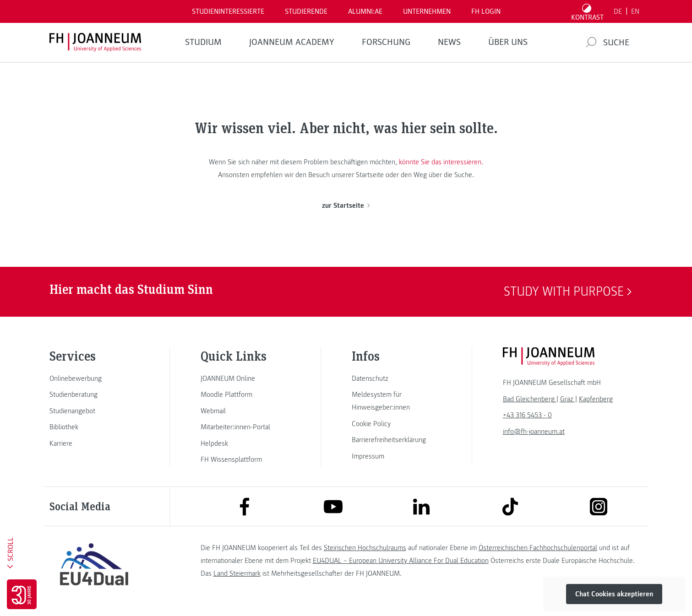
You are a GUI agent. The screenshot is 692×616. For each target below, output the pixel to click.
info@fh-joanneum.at (534, 432)
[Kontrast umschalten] (587, 11)
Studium (203, 42)
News (449, 42)
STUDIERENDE (306, 11)
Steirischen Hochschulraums (365, 548)
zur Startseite (346, 205)
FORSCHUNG (386, 42)
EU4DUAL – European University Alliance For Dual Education (401, 561)
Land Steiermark (237, 573)
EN (635, 11)
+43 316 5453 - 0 (527, 415)
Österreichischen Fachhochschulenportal (538, 548)
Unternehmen (427, 11)
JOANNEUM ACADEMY (292, 42)
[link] (94, 378)
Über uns (508, 42)
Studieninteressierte (228, 11)
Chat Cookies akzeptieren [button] (614, 594)
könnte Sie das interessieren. (441, 162)
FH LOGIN (486, 11)
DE (618, 11)
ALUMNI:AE (365, 11)
